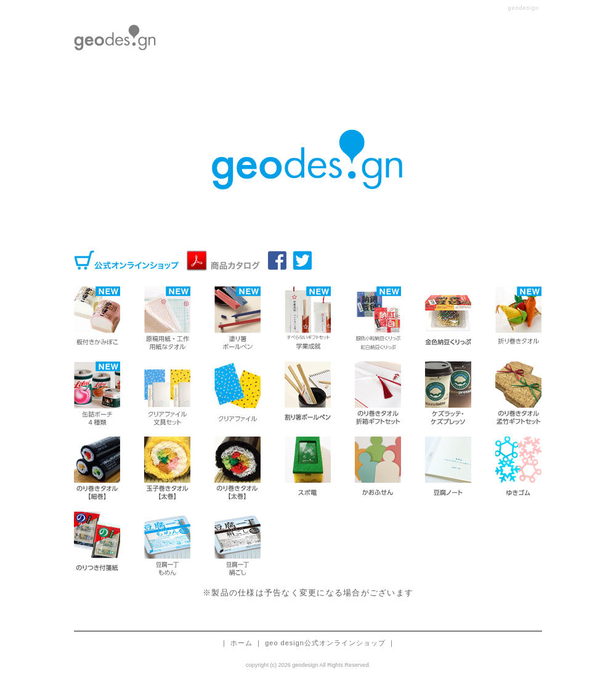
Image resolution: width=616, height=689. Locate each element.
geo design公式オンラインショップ (325, 643)
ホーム (241, 643)
